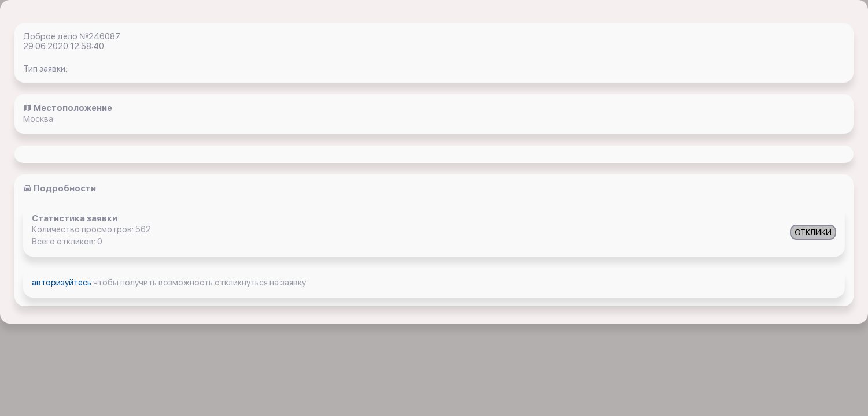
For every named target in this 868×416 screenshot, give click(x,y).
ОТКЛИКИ (813, 232)
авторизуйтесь (62, 283)
